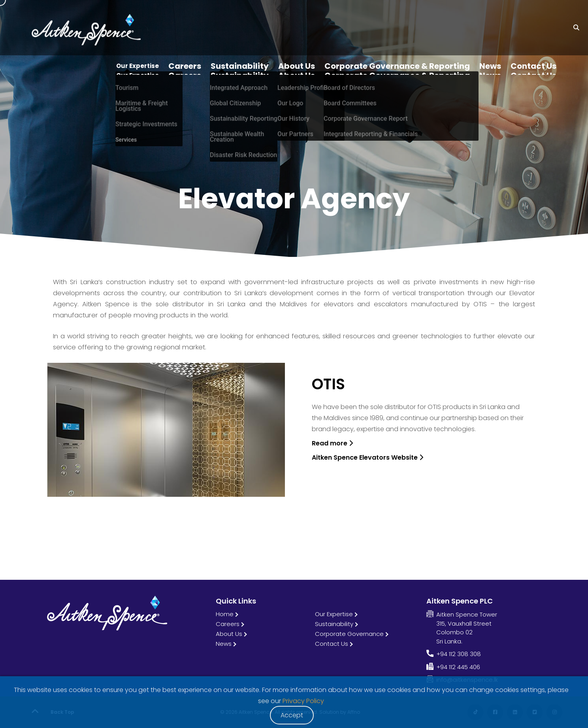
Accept (292, 715)
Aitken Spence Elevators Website (367, 457)
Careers (228, 624)
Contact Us (332, 644)
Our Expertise (334, 614)
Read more (332, 443)
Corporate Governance (349, 634)
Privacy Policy (303, 701)
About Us (229, 634)
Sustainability (334, 624)
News (224, 644)
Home (225, 614)
